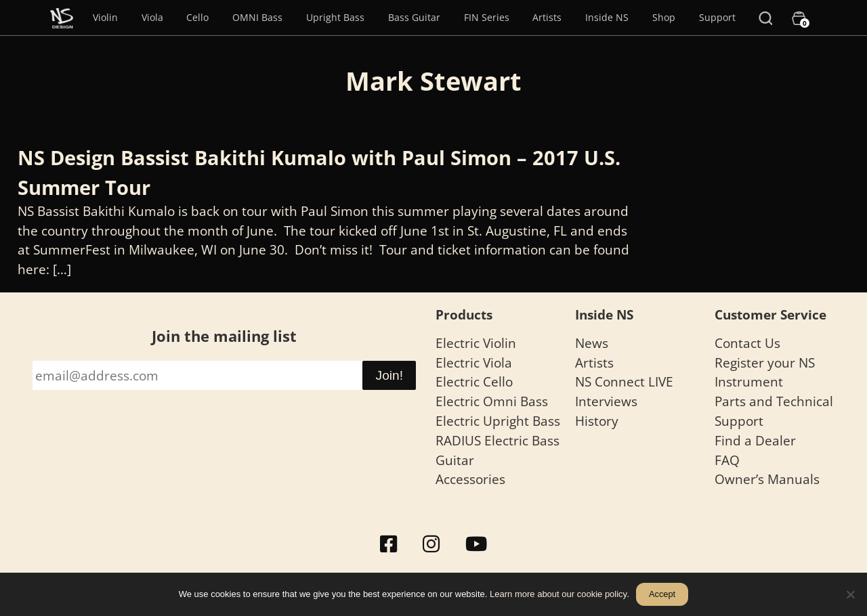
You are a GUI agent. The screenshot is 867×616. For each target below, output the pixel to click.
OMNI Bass (257, 17)
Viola (152, 17)
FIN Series (487, 17)
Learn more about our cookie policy (558, 594)
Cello (197, 17)
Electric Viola (474, 362)
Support (717, 17)
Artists (547, 17)
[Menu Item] (62, 18)
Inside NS (607, 17)
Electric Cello (474, 381)
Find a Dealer (755, 440)
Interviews (606, 401)
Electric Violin (476, 343)
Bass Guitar (414, 17)
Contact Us (747, 343)
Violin (105, 17)
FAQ (727, 460)
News (592, 343)
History (597, 421)
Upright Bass (335, 17)
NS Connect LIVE (624, 381)
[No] (850, 594)
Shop (664, 17)
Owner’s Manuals (767, 479)
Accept (662, 594)
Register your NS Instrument (765, 372)
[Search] (765, 18)
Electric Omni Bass (492, 401)
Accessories (470, 479)
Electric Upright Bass (498, 421)
